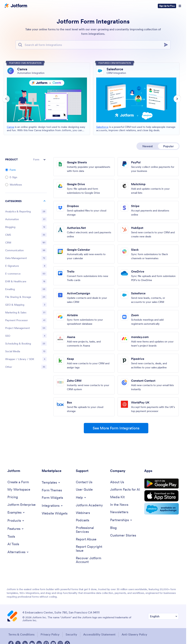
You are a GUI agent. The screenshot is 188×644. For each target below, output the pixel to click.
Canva (10, 127)
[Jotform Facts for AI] (125, 490)
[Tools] (11, 537)
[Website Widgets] (55, 513)
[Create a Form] (18, 482)
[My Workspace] (19, 490)
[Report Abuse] (86, 539)
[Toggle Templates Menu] (51, 482)
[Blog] (113, 528)
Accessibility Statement (99, 634)
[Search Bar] (93, 45)
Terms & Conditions (21, 634)
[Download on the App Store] (161, 496)
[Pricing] (13, 497)
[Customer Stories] (123, 535)
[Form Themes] (52, 490)
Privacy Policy (50, 634)
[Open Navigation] (180, 6)
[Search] (167, 45)
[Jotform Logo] (16, 6)
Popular (168, 146)
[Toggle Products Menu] (16, 521)
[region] (26, 285)
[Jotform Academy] (89, 505)
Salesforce (102, 127)
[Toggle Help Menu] (81, 497)
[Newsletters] (119, 512)
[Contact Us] (84, 482)
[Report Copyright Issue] (91, 549)
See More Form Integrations (116, 428)
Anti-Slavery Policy (134, 634)
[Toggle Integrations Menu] (52, 506)
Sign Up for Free (167, 6)
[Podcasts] (83, 520)
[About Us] (117, 482)
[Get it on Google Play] (161, 484)
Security (71, 634)
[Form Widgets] (52, 498)
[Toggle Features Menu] (16, 529)
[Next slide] (177, 99)
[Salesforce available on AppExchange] (161, 509)
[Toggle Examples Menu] (16, 512)
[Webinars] (83, 513)
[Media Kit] (117, 497)
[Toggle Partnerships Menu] (121, 520)
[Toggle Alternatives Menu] (18, 552)
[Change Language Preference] (163, 616)
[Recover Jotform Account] (91, 560)
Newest (148, 146)
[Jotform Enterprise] (22, 505)
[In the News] (119, 505)
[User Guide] (84, 490)
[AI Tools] (13, 544)
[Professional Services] (91, 530)
